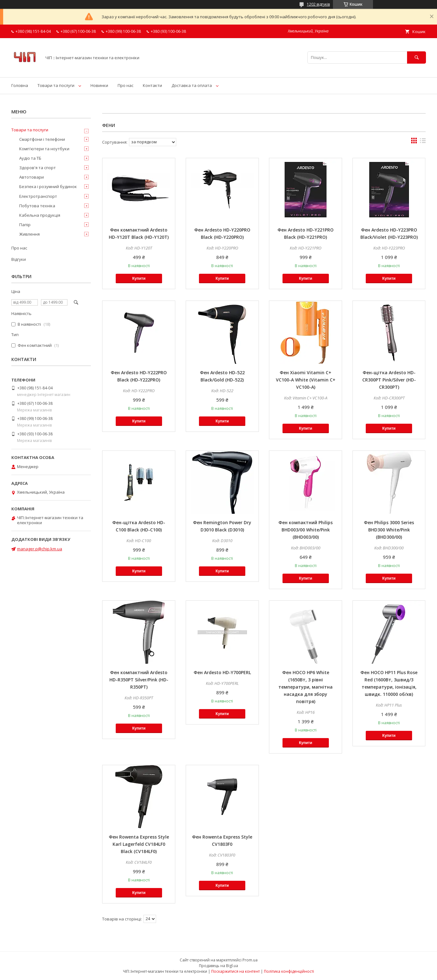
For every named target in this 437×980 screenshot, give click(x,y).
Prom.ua (250, 960)
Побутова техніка (37, 206)
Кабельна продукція (40, 215)
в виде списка (423, 142)
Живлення (29, 234)
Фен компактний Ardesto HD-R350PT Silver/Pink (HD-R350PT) (139, 680)
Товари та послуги (56, 85)
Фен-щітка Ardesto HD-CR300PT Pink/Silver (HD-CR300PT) (389, 380)
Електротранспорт (38, 196)
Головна (20, 85)
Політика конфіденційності (289, 971)
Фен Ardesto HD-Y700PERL (222, 672)
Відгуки (19, 259)
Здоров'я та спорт (38, 168)
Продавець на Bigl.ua (218, 966)
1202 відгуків (318, 4)
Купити (139, 278)
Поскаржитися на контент (236, 971)
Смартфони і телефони (42, 139)
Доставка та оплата (192, 85)
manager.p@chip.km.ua (40, 549)
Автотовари (32, 177)
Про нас (125, 85)
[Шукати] (417, 57)
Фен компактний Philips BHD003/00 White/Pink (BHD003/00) (306, 530)
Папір (25, 225)
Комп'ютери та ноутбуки (44, 149)
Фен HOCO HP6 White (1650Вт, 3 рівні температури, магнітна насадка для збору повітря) (306, 687)
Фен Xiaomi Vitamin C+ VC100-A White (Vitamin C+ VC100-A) (306, 380)
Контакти (152, 85)
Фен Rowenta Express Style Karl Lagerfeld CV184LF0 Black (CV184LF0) (139, 844)
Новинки (99, 85)
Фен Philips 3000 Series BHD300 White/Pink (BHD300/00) (389, 530)
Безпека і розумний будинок (48, 186)
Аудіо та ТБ (30, 158)
